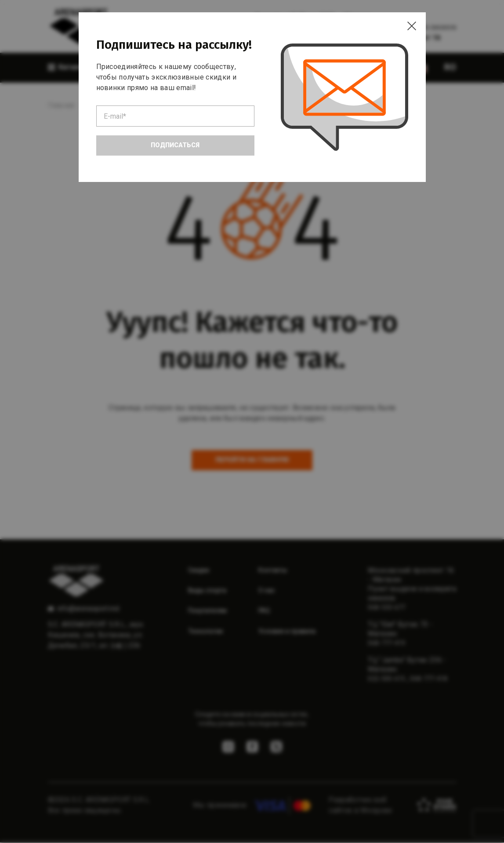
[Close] (408, 30)
